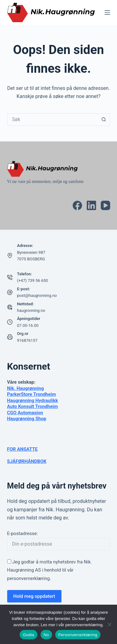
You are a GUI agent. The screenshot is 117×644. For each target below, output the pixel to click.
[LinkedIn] (91, 205)
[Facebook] (77, 205)
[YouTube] (105, 205)
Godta (29, 635)
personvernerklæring (29, 578)
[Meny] (107, 12)
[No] (109, 624)
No (46, 635)
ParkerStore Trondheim (32, 394)
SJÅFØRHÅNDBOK (27, 461)
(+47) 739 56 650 (33, 280)
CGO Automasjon (25, 413)
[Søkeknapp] (104, 120)
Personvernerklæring (78, 635)
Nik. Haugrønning (26, 388)
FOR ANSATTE (22, 449)
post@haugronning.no (37, 295)
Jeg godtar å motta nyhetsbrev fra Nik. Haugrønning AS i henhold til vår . (50, 570)
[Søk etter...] (52, 120)
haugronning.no (31, 310)
